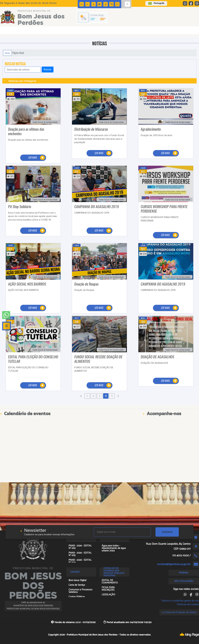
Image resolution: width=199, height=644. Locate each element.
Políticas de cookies (188, 604)
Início (7, 53)
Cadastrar (167, 532)
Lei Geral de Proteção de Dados (179, 612)
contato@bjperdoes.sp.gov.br (174, 564)
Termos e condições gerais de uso (180, 601)
